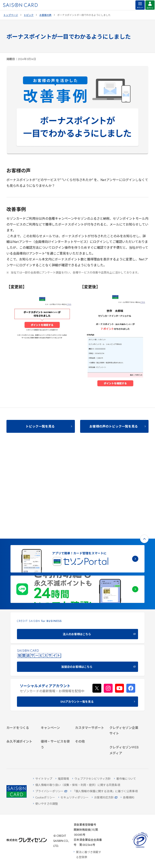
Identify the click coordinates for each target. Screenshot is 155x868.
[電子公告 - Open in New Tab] (124, 679)
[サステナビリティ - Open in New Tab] (124, 669)
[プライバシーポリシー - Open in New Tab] (50, 792)
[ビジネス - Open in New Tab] (124, 664)
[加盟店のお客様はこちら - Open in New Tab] (77, 569)
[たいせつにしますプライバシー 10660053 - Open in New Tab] (140, 848)
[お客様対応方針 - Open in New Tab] (105, 798)
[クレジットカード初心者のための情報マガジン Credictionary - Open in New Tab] (124, 711)
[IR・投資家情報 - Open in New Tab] (124, 674)
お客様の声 (45, 15)
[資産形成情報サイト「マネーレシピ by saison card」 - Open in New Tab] (124, 727)
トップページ (11, 15)
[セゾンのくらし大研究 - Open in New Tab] (124, 739)
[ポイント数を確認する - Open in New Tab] (21, 752)
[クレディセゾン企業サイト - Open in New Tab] (124, 651)
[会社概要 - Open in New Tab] (124, 658)
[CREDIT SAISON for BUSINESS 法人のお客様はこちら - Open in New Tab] (77, 536)
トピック (29, 15)
